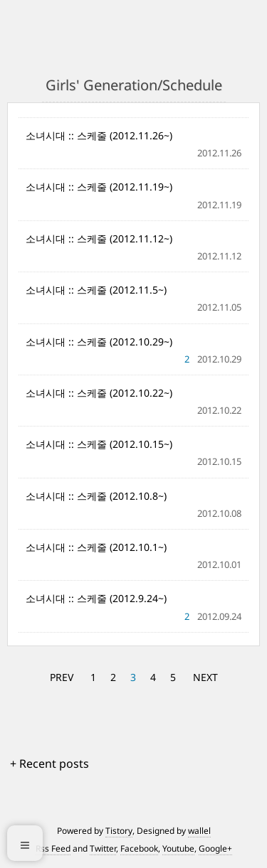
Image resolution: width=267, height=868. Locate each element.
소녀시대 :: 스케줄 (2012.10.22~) (99, 393)
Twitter (103, 848)
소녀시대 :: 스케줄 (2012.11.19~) (99, 187)
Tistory (119, 831)
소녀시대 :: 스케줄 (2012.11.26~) (99, 135)
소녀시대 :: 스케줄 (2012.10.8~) (96, 496)
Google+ (215, 848)
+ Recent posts (49, 763)
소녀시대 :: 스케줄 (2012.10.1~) (96, 547)
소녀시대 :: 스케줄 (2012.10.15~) (99, 444)
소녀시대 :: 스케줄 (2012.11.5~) (96, 290)
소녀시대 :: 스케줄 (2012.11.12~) (99, 239)
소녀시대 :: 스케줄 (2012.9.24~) (96, 598)
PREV (62, 677)
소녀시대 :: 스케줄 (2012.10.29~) (99, 342)
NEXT (205, 677)
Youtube (178, 848)
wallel (199, 831)
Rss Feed (53, 848)
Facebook (139, 848)
